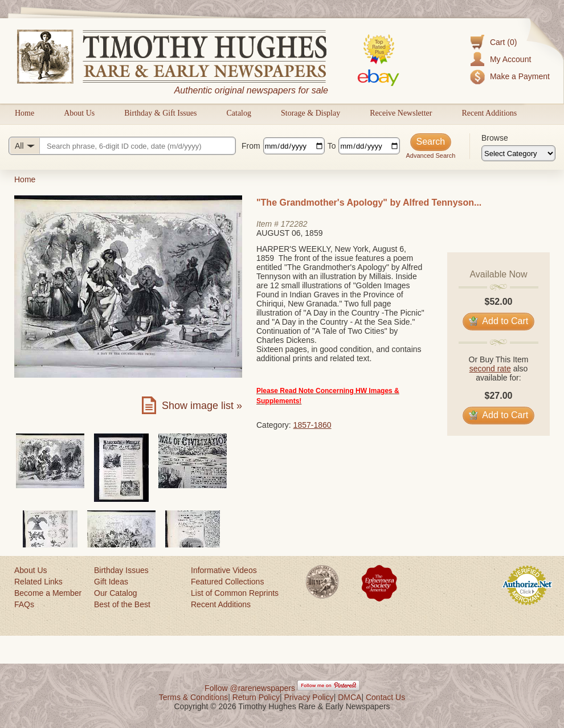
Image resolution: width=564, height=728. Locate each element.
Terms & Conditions (193, 697)
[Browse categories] (518, 153)
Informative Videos (224, 570)
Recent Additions (489, 113)
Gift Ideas (111, 582)
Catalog (239, 113)
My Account (510, 59)
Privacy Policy (309, 697)
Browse (495, 138)
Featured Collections (227, 582)
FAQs (24, 604)
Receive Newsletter (401, 113)
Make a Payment (520, 76)
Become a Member (48, 593)
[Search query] (122, 146)
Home (24, 113)
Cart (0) (503, 42)
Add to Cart (499, 321)
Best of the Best (122, 604)
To (332, 146)
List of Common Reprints (235, 593)
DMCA (350, 697)
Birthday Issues (121, 570)
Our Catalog (115, 593)
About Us (79, 113)
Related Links (38, 582)
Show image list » (202, 406)
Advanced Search (430, 156)
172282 (294, 224)
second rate (490, 369)
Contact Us (385, 697)
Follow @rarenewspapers (250, 688)
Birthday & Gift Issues (160, 113)
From (251, 146)
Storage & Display (310, 113)
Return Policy (256, 697)
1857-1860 (312, 425)
